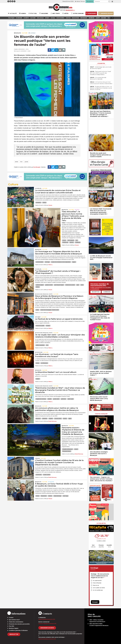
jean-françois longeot (59, 285)
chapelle (51, 419)
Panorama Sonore (67, 451)
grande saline (56, 399)
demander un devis (47, 628)
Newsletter (14, 634)
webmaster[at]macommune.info (47, 639)
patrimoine (64, 399)
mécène (50, 496)
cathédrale (45, 419)
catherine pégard (40, 285)
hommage (47, 262)
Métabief (38, 317)
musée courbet (47, 475)
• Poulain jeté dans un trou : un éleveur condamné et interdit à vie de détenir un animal (101, 88)
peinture (72, 242)
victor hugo (65, 496)
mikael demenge (57, 496)
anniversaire (39, 475)
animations (38, 203)
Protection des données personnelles (19, 624)
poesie (26, 162)
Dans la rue (96, 585)
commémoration (40, 262)
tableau (38, 287)
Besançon (17, 33)
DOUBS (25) (38, 188)
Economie (51, 482)
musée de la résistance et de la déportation (61, 262)
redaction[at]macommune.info (47, 619)
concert (76, 449)
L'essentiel (101, 63)
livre (21, 162)
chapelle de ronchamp (41, 399)
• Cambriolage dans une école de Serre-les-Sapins (101, 68)
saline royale (71, 399)
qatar (78, 285)
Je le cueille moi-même (99, 588)
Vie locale (32, 33)
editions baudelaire (40, 345)
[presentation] (90, 423)
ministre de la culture (70, 285)
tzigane (74, 262)
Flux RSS (12, 626)
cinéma (44, 203)
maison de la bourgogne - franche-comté (50, 310)
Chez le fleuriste (97, 583)
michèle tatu (65, 242)
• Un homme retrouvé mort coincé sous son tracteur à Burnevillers (101, 83)
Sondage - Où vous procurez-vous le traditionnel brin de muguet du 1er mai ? (100, 576)
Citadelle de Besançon (68, 449)
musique (48, 326)
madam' (38, 379)
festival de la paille (40, 326)
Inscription (96, 292)
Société (77, 210)
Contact (11, 618)
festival (37, 363)
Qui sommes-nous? (14, 620)
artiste (17, 162)
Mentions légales (14, 628)
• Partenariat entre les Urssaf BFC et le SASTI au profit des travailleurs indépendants (100, 73)
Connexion (107, 292)
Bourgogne (39, 352)
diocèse (65, 419)
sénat (82, 285)
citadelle (50, 399)
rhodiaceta (78, 242)
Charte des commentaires (16, 622)
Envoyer (95, 602)
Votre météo (101, 523)
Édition (63, 10)
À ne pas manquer (101, 414)
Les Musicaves (44, 363)
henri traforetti (71, 240)
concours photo (58, 419)
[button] (109, 1)
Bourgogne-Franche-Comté (44, 294)
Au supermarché (97, 580)
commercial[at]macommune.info (47, 624)
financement (44, 496)
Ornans (37, 458)
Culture (25, 33)
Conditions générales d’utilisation (18, 630)
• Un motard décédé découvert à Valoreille (98, 78)
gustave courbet (49, 285)
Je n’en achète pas (98, 590)
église (70, 419)
